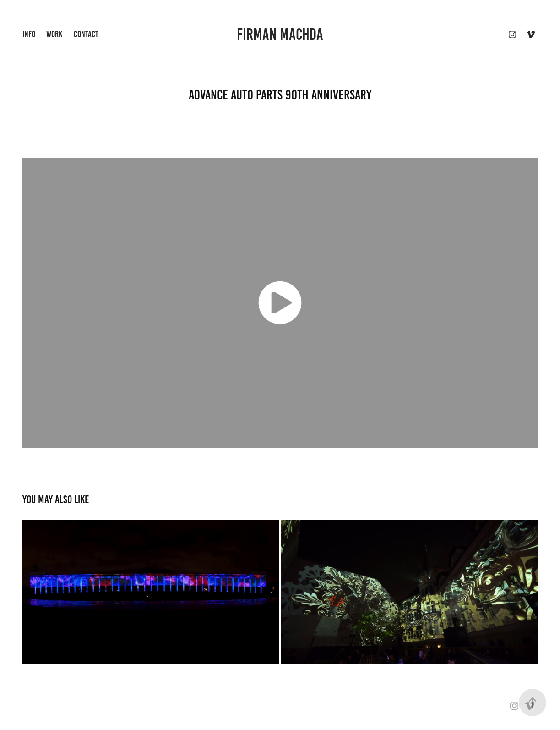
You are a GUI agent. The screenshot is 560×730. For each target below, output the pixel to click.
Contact (86, 34)
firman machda (280, 34)
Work (54, 34)
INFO (29, 34)
